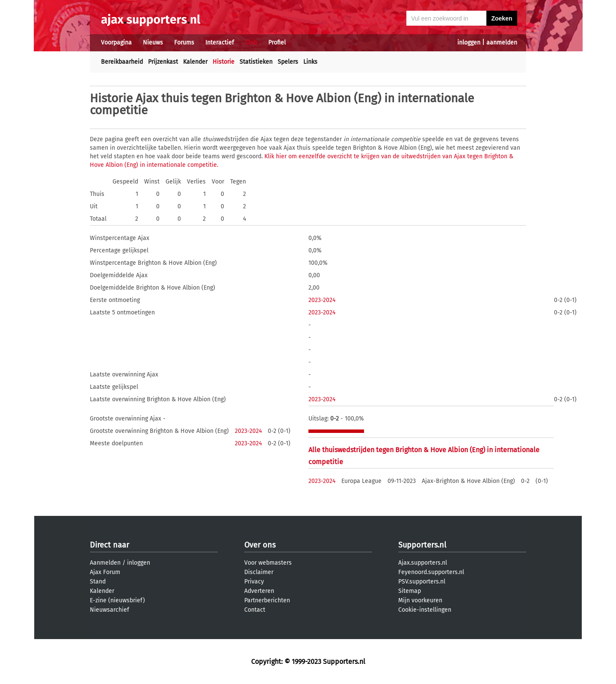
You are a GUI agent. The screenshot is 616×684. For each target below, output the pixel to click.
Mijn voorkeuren (420, 600)
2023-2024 (322, 300)
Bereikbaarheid (122, 62)
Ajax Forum (105, 572)
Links (310, 62)
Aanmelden (105, 563)
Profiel (277, 43)
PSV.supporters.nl (422, 582)
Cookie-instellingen (425, 610)
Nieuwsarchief (110, 610)
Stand (98, 582)
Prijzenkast (163, 62)
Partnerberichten (267, 600)
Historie (224, 62)
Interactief (220, 43)
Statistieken (256, 62)
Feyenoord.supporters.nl (431, 572)
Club (251, 43)
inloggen (469, 43)
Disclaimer (259, 572)
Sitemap (410, 591)
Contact (255, 610)
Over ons (260, 545)
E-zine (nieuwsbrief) (117, 600)
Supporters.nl (422, 545)
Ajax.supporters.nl (423, 563)
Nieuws (153, 43)
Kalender (195, 62)
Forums (184, 43)
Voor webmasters (268, 563)
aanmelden (502, 43)
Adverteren (259, 591)
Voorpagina (116, 43)
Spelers (288, 62)
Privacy (254, 582)
